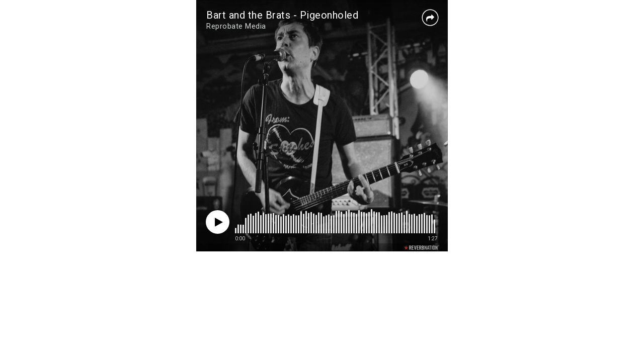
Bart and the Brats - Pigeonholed (282, 15)
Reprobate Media (236, 26)
